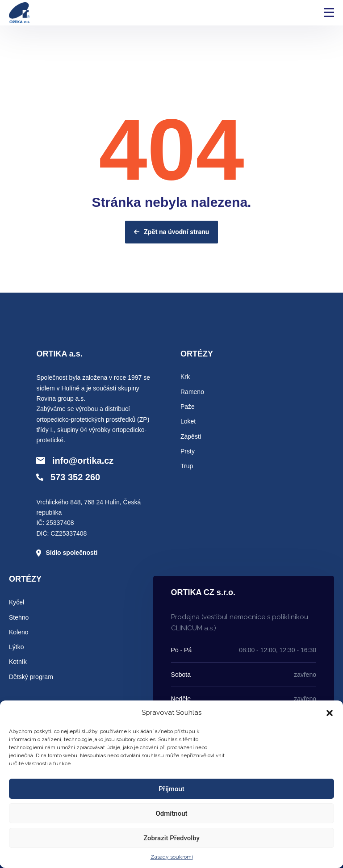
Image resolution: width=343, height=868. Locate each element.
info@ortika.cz (75, 461)
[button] (330, 713)
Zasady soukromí (172, 857)
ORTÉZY (197, 354)
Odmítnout (172, 813)
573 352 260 (68, 477)
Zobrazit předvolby (171, 838)
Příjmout (171, 789)
